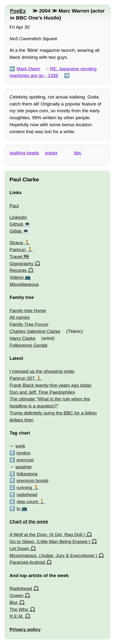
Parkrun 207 (22, 378)
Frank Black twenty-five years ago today (50, 385)
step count (27, 502)
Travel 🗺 (19, 257)
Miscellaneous (24, 284)
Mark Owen (28, 69)
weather (24, 467)
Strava (16, 243)
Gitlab (15, 231)
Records (18, 270)
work (20, 446)
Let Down (19, 549)
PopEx (18, 11)
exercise (25, 460)
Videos (16, 277)
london (24, 453)
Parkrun (17, 250)
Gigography (21, 264)
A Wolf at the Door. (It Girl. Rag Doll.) (47, 535)
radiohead (27, 495)
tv (18, 509)
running (24, 488)
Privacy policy (25, 629)
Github (16, 224)
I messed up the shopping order (42, 371)
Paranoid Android (27, 562)
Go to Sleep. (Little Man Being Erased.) (50, 542)
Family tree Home (28, 311)
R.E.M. (17, 616)
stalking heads (24, 153)
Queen (16, 595)
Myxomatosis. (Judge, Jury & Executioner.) (53, 555)
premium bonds (33, 481)
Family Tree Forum (29, 324)
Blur (14, 602)
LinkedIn (18, 217)
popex (51, 153)
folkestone (27, 474)
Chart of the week (29, 522)
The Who (19, 609)
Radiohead (21, 588)
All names (20, 317)
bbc (78, 153)
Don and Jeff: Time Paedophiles (42, 392)
